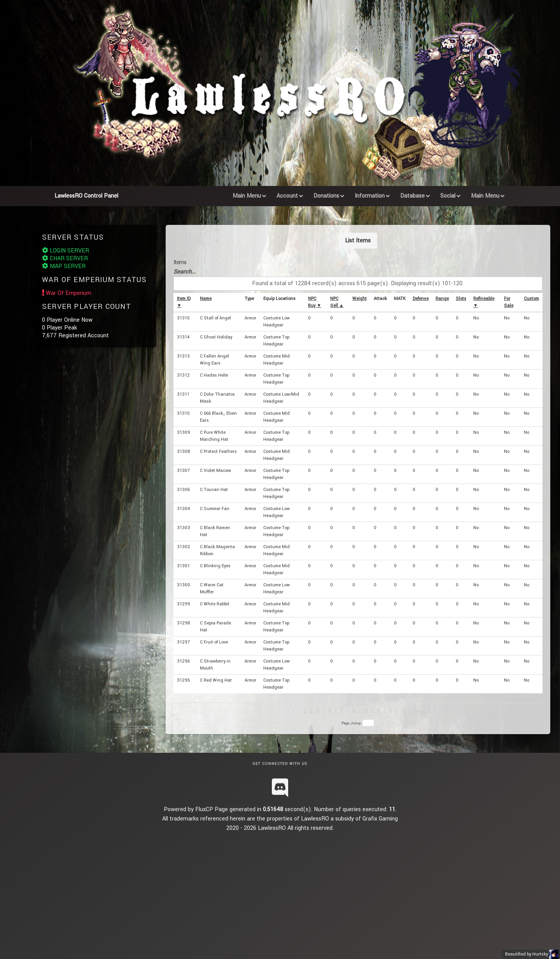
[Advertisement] (280, 887)
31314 (183, 337)
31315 (183, 318)
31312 (183, 375)
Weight (360, 299)
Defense (421, 299)
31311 (183, 394)
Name (206, 299)
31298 (183, 623)
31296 (183, 661)
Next (420, 711)
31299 (184, 604)
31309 (184, 432)
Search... (185, 272)
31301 (183, 566)
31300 (184, 585)
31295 (183, 680)
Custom (531, 299)
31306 (183, 490)
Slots (461, 299)
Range (442, 299)
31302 (184, 547)
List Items (358, 241)
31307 (183, 471)
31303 (184, 528)
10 (404, 711)
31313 (183, 356)
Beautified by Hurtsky (527, 954)
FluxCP (204, 809)
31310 (183, 413)
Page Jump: (358, 723)
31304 (183, 509)
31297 (183, 642)
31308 (183, 451)
